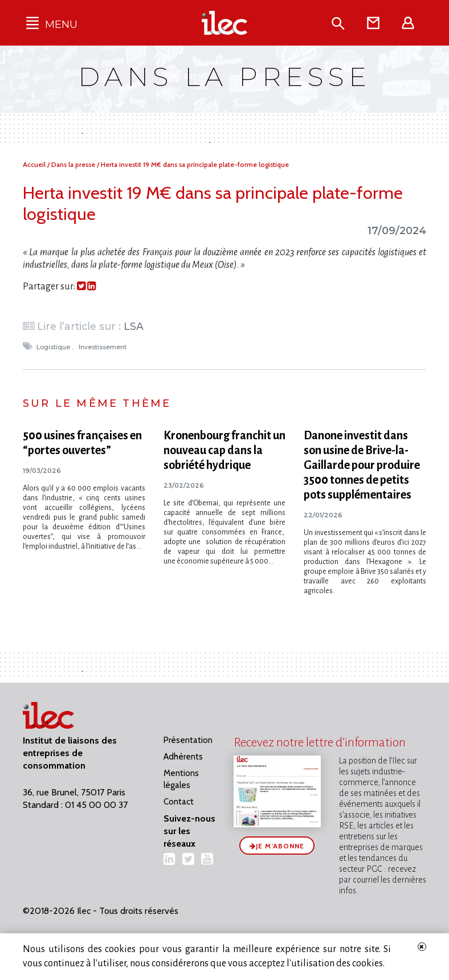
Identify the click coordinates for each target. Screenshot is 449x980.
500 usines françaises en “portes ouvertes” (82, 443)
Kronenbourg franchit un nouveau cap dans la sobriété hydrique (224, 450)
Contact (179, 802)
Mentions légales (181, 779)
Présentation (188, 740)
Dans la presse (74, 164)
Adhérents (183, 757)
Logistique (54, 347)
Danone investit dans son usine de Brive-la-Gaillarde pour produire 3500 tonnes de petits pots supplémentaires (362, 465)
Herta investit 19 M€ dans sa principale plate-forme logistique (195, 164)
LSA (134, 326)
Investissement (103, 347)
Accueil (35, 164)
